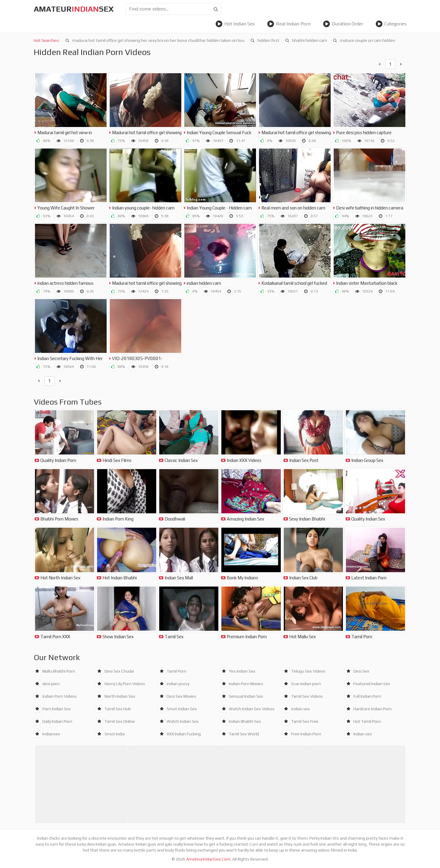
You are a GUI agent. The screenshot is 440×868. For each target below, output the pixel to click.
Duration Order (343, 24)
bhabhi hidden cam (305, 40)
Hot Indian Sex (235, 24)
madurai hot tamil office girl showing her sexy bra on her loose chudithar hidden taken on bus (154, 40)
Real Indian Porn (289, 24)
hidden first (264, 40)
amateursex (74, 9)
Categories (391, 24)
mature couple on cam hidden (363, 40)
